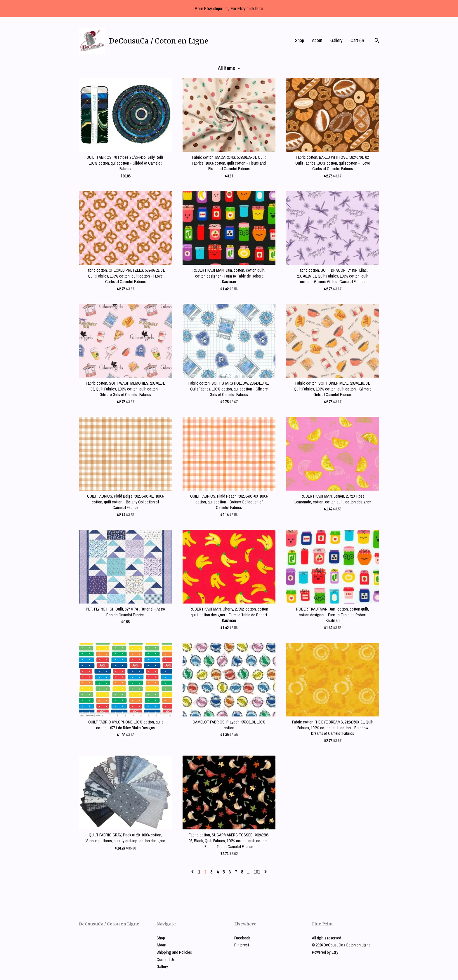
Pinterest (242, 945)
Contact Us (166, 960)
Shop (300, 40)
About (317, 40)
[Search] (377, 41)
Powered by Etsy (325, 952)
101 (257, 872)
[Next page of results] (266, 872)
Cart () (357, 40)
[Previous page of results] (193, 872)
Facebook (242, 938)
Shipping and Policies (174, 952)
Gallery (336, 40)
